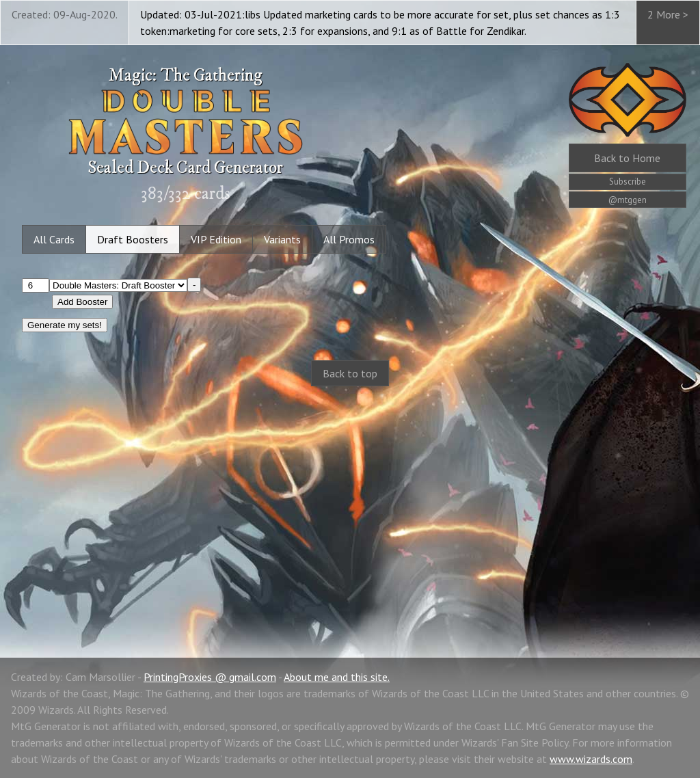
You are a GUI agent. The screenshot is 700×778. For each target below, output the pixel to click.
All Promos (349, 239)
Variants (282, 239)
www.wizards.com (591, 759)
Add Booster (82, 302)
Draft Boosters (133, 239)
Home (627, 158)
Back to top (350, 373)
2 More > (668, 14)
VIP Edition (216, 239)
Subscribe (628, 182)
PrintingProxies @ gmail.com (210, 677)
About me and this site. (337, 677)
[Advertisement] (350, 507)
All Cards (54, 239)
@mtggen (628, 200)
